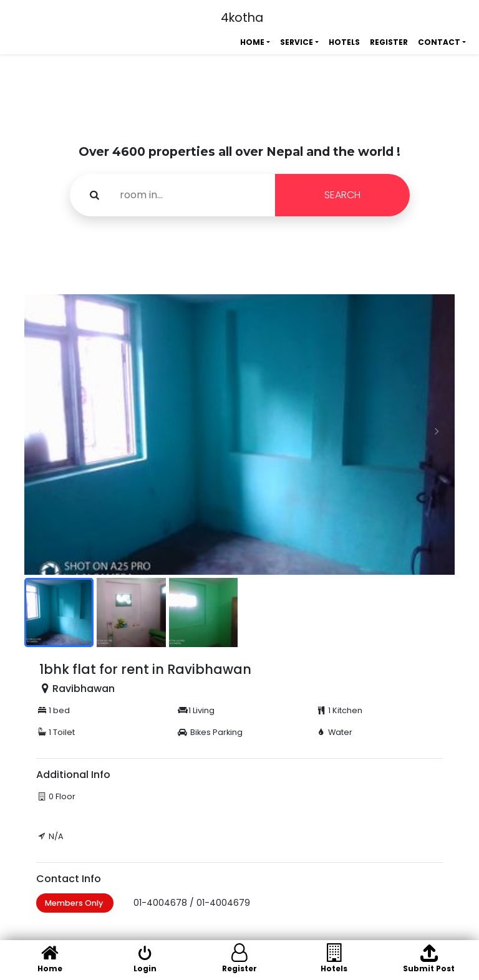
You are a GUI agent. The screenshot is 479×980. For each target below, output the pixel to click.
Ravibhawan (84, 689)
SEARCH (342, 195)
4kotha (242, 18)
